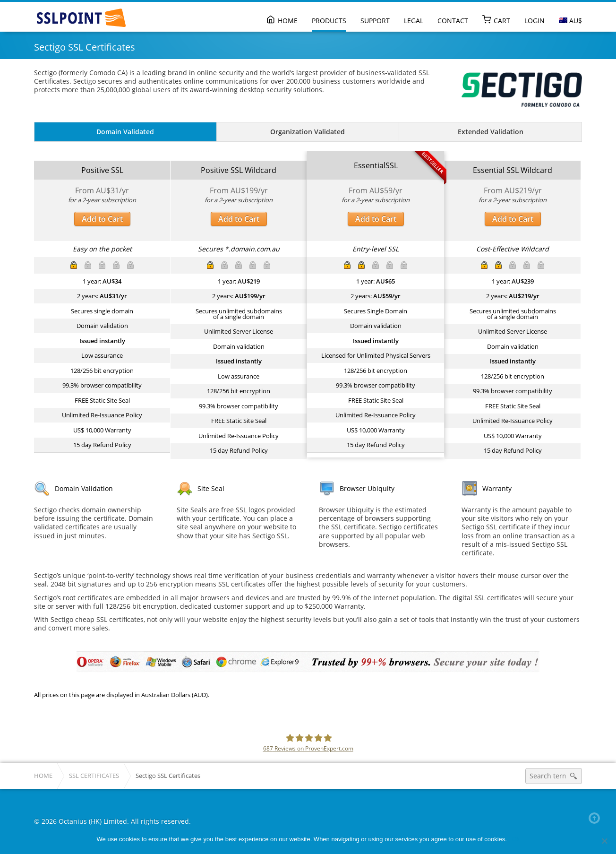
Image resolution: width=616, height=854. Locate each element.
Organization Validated (308, 132)
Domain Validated (125, 132)
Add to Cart (102, 219)
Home (43, 776)
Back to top (596, 818)
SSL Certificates (94, 776)
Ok (516, 839)
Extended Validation (491, 132)
